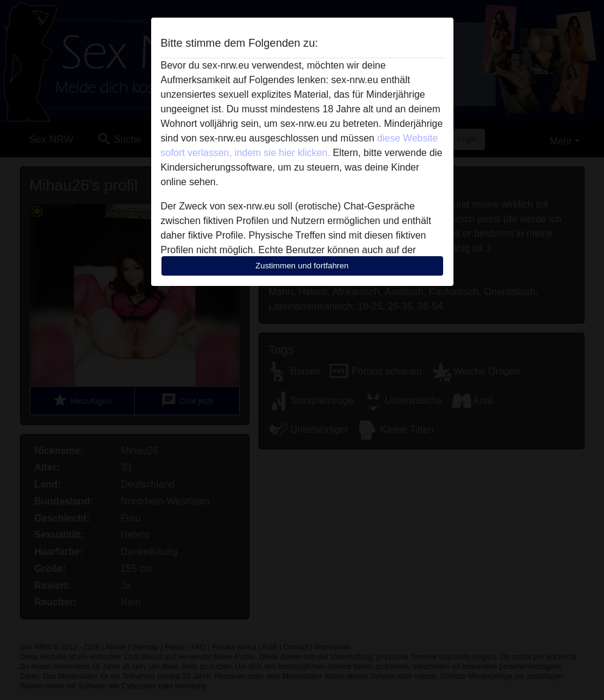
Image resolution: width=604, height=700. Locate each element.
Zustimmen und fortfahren (302, 266)
